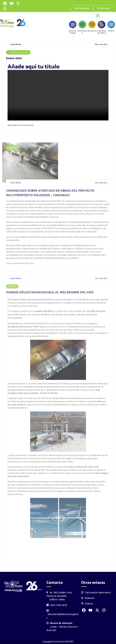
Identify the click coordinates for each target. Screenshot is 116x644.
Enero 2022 (14, 58)
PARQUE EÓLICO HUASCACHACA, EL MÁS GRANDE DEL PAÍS (50, 294)
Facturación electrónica (96, 592)
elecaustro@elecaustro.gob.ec (62, 614)
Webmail (88, 597)
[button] (98, 16)
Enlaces (87, 603)
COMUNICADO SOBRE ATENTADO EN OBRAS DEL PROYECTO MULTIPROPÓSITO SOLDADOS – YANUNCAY (50, 195)
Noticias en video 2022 (19, 52)
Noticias (13, 149)
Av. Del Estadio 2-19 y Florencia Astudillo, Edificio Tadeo (59, 595)
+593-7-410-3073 (57, 604)
